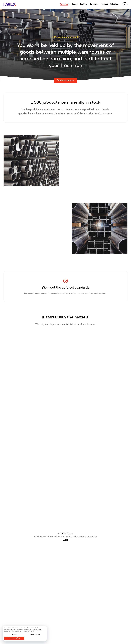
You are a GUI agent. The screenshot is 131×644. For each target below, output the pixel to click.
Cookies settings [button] (35, 635)
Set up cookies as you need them (85, 537)
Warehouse (64, 4)
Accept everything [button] (14, 638)
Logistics (84, 4)
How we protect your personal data (60, 537)
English (115, 4)
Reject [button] (14, 635)
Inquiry (75, 4)
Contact (105, 4)
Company (94, 4)
